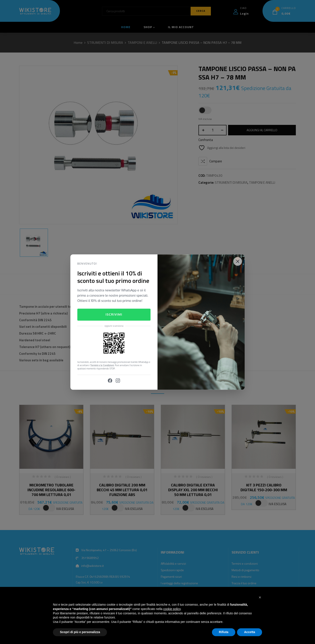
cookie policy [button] (172, 609)
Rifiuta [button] (224, 632)
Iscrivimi (114, 315)
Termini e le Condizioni (102, 365)
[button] (260, 597)
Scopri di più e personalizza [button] (80, 632)
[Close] (238, 261)
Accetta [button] (250, 632)
